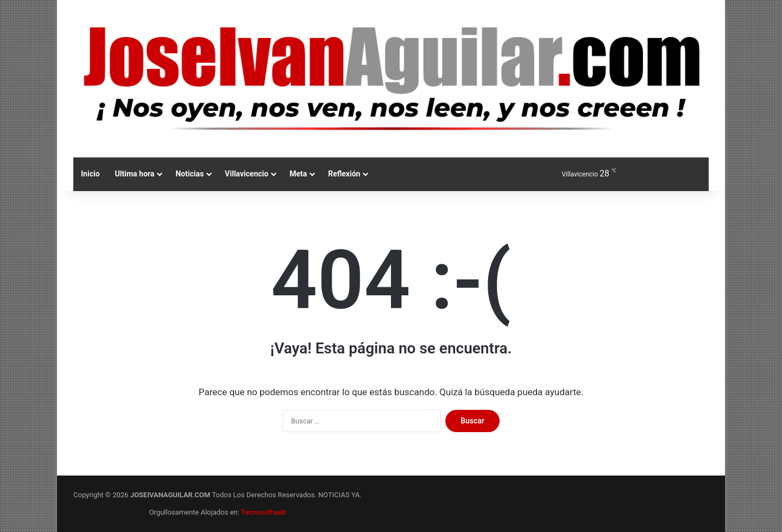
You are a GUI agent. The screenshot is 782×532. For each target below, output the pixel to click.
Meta (298, 174)
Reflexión (344, 174)
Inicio (90, 174)
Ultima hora (135, 174)
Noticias (190, 174)
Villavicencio (247, 174)
